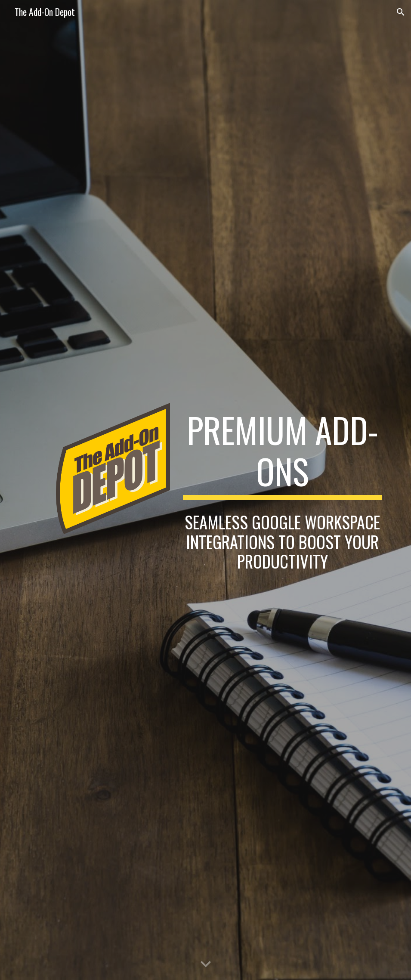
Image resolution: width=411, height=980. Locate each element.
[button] (401, 12)
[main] (283, 454)
